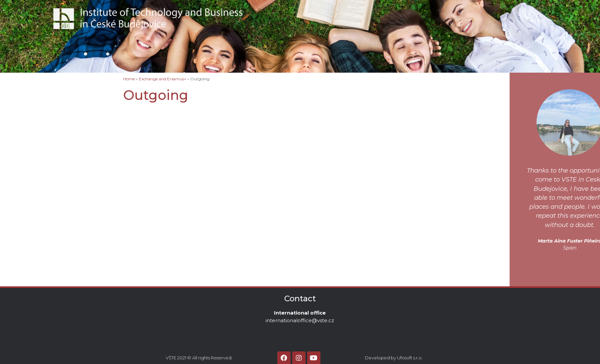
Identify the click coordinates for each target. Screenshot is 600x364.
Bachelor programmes (41, 138)
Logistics (36, 166)
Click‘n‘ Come (30, 193)
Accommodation (34, 110)
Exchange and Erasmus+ (43, 117)
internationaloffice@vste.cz (300, 320)
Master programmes (38, 152)
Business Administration (54, 145)
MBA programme (34, 173)
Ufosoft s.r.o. (410, 358)
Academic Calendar (37, 207)
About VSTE (344, 11)
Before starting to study (44, 124)
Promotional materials (41, 200)
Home (20, 96)
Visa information (34, 131)
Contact (389, 11)
